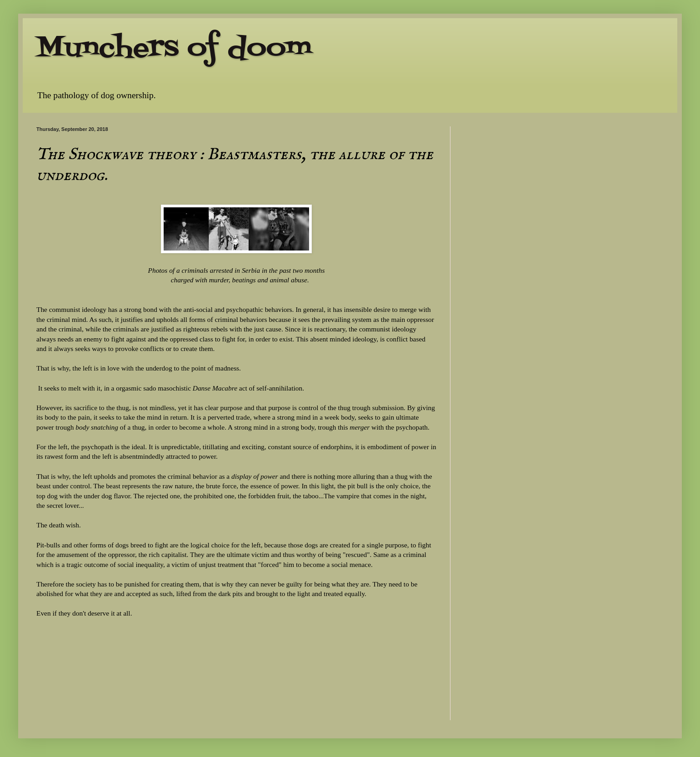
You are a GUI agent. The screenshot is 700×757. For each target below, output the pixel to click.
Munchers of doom (174, 49)
